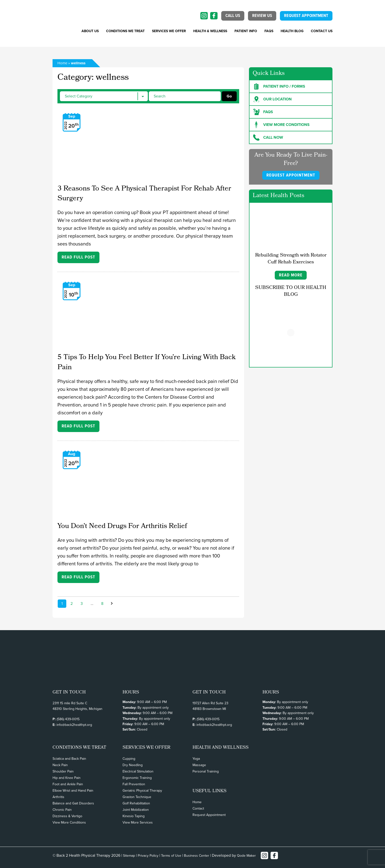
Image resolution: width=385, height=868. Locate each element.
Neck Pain (60, 765)
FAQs (269, 31)
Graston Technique (137, 797)
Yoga (196, 759)
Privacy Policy (148, 856)
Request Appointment (209, 815)
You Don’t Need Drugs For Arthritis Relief (122, 527)
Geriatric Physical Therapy (142, 791)
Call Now (268, 137)
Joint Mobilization (136, 810)
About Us (90, 31)
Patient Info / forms (279, 86)
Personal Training (206, 771)
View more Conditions (281, 125)
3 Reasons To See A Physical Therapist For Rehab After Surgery (144, 194)
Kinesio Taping (134, 816)
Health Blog (292, 31)
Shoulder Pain (63, 771)
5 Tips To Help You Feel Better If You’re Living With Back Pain (146, 363)
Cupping (129, 759)
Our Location (272, 99)
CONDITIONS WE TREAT (125, 31)
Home (62, 63)
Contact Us (322, 31)
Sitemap (129, 856)
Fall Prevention (134, 784)
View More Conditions (69, 822)
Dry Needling (133, 765)
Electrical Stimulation (138, 771)
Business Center (197, 856)
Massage (199, 765)
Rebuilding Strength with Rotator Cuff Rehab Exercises (291, 259)
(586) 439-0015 (68, 719)
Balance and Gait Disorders (73, 803)
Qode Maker (246, 856)
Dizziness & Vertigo (67, 816)
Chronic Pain (62, 810)
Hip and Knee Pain (67, 778)
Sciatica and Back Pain (69, 759)
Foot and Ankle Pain (68, 784)
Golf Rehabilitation (136, 803)
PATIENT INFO (246, 31)
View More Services (138, 822)
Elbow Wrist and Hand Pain (73, 791)
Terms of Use (171, 856)
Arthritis (58, 797)
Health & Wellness (210, 31)
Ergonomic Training (137, 778)
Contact (198, 808)
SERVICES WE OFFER (169, 31)
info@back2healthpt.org (74, 725)
